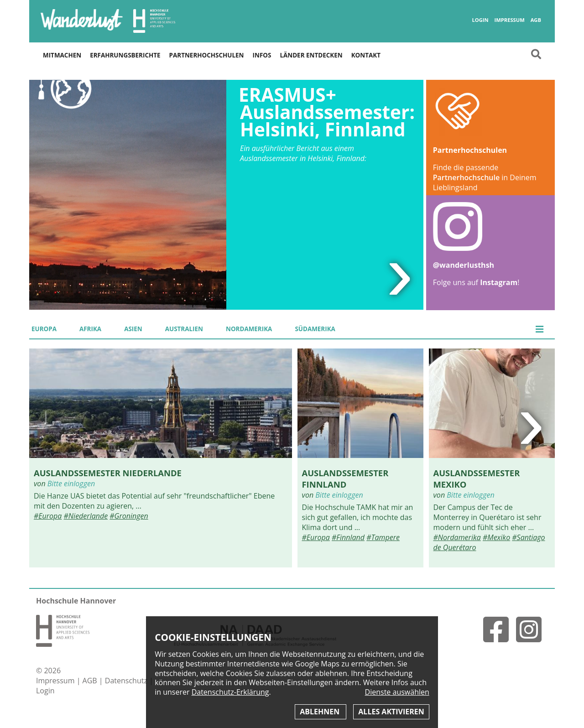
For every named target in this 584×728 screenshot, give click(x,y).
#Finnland (348, 537)
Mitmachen (62, 55)
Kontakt (366, 55)
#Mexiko (496, 537)
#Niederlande (86, 516)
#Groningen (129, 516)
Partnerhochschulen (207, 55)
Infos (262, 55)
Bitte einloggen (71, 484)
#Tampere (383, 537)
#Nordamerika (457, 537)
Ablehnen (321, 712)
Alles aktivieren (391, 712)
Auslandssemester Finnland (345, 478)
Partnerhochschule (466, 177)
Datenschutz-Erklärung (230, 692)
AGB (536, 20)
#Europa (48, 516)
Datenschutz (127, 681)
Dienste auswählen (397, 692)
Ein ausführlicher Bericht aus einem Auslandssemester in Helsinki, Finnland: (303, 153)
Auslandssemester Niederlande (108, 473)
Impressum (509, 20)
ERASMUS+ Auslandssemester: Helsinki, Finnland (327, 112)
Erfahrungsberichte (125, 55)
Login (480, 20)
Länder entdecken (311, 55)
